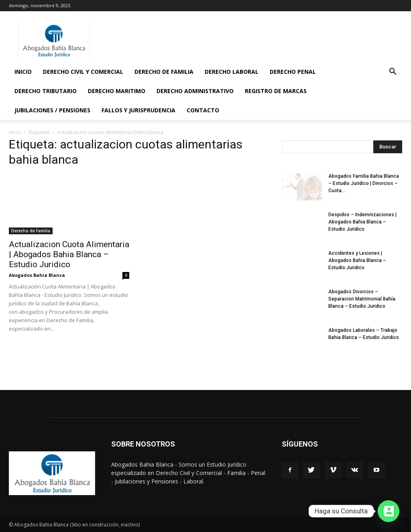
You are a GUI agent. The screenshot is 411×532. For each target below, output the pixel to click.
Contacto (203, 110)
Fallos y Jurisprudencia (138, 110)
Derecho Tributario (46, 91)
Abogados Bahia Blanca (37, 275)
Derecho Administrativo (195, 91)
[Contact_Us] (389, 511)
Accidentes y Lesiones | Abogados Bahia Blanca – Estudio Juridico (357, 260)
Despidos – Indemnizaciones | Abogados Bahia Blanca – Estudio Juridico (362, 222)
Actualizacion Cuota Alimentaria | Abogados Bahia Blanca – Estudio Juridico (69, 254)
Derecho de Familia (164, 72)
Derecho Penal (293, 72)
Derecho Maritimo (117, 91)
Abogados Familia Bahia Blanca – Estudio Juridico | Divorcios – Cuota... (364, 183)
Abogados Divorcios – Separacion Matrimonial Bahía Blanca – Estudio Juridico (362, 299)
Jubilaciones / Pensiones (52, 110)
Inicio (23, 72)
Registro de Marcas (276, 91)
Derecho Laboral (232, 72)
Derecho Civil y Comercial (83, 72)
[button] (393, 72)
